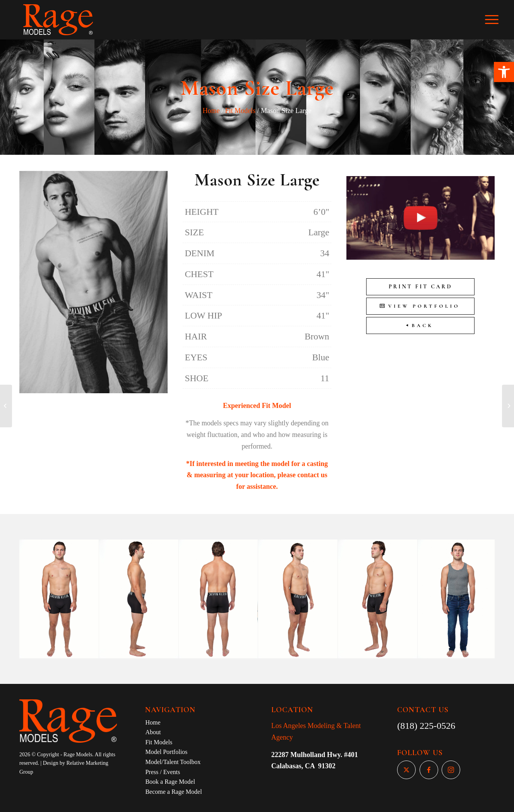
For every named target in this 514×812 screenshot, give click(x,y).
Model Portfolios (166, 752)
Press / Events (163, 772)
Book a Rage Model (170, 782)
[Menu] (497, 20)
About (153, 732)
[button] (504, 72)
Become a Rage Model (173, 792)
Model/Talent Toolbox (173, 762)
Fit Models (240, 111)
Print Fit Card (420, 287)
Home (211, 111)
